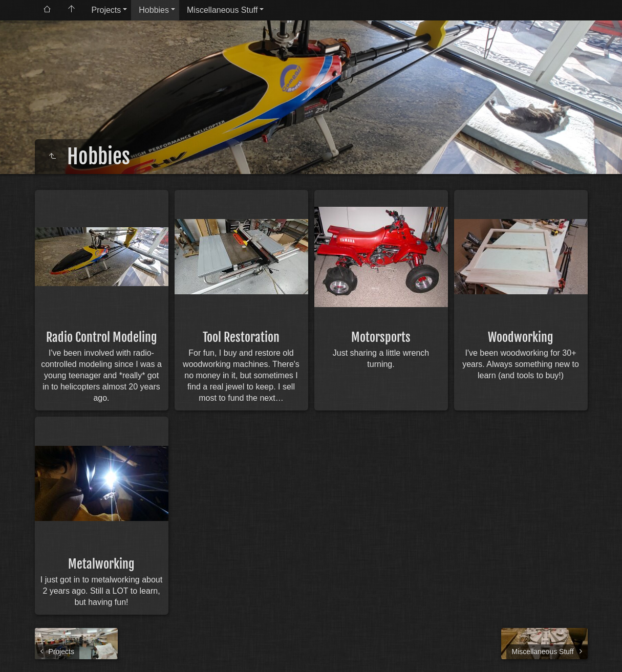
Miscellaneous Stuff (222, 10)
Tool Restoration (241, 337)
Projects (106, 10)
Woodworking (521, 337)
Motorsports (381, 337)
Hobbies (154, 10)
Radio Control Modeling (102, 337)
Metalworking (101, 564)
